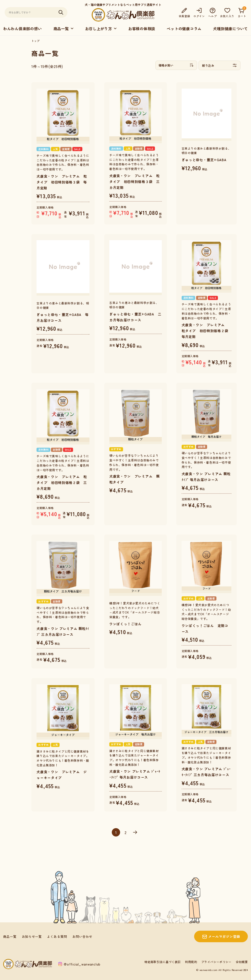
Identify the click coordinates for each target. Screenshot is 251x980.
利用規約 (191, 962)
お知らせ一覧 (32, 936)
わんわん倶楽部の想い (23, 28)
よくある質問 (57, 936)
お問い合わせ (82, 936)
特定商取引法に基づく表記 (163, 962)
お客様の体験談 (142, 28)
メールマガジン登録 (224, 936)
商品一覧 (10, 936)
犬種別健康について (230, 28)
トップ (36, 41)
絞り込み (220, 65)
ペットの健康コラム (184, 28)
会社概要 (242, 962)
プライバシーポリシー (216, 962)
